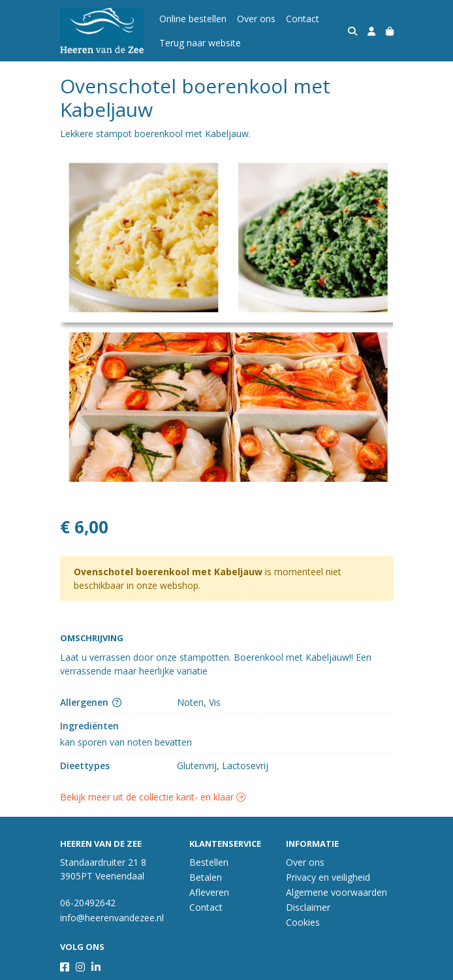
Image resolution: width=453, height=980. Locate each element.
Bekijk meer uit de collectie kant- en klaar (153, 797)
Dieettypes (85, 766)
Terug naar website (200, 43)
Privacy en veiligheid (328, 877)
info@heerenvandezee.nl (112, 918)
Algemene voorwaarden (336, 892)
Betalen (206, 877)
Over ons (256, 19)
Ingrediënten (89, 726)
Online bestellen (193, 19)
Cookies (303, 922)
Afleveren (209, 892)
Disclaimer (308, 907)
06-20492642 (88, 903)
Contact (303, 19)
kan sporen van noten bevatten (126, 742)
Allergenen (91, 702)
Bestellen (209, 862)
